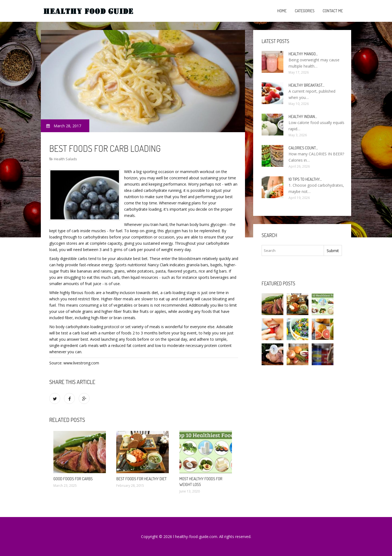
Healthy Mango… (303, 54)
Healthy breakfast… (307, 85)
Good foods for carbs (73, 479)
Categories (305, 11)
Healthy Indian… (303, 117)
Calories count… (303, 148)
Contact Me (333, 11)
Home (282, 11)
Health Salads (65, 159)
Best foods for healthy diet (141, 479)
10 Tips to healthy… (305, 179)
